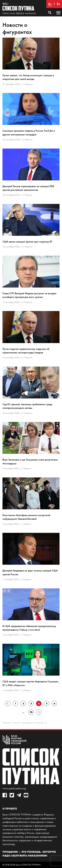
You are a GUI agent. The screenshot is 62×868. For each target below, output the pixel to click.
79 (31, 712)
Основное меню (58, 16)
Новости (29, 84)
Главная (6, 723)
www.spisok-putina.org (14, 788)
